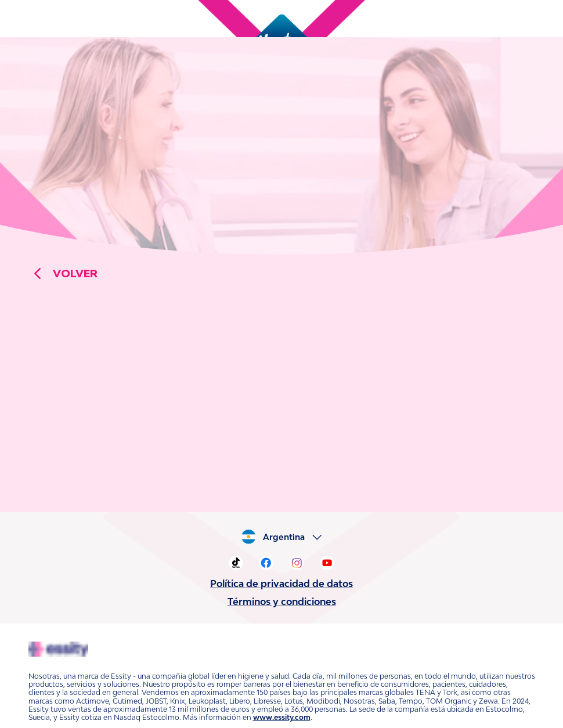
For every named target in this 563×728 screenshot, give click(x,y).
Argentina (287, 537)
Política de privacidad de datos (281, 584)
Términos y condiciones (281, 602)
